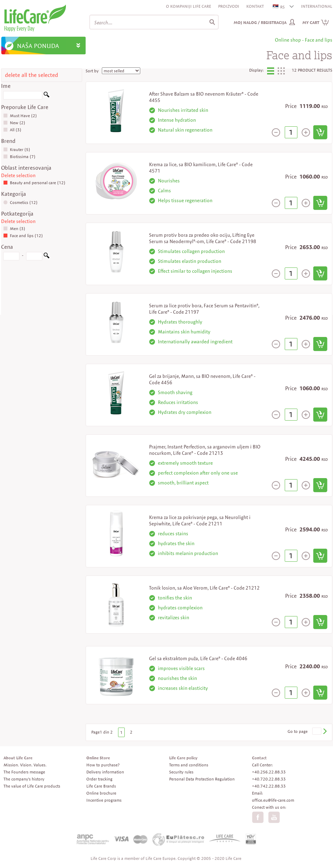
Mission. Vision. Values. (25, 765)
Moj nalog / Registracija (260, 22)
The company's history (24, 779)
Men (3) (14, 228)
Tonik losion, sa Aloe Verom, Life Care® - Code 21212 (204, 588)
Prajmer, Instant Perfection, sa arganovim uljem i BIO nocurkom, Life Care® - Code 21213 (205, 450)
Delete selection (18, 175)
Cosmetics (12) (20, 202)
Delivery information (105, 772)
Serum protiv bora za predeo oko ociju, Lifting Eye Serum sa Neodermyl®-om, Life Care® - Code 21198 (203, 238)
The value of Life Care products (32, 786)
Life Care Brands (101, 786)
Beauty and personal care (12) (34, 183)
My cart (316, 22)
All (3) (12, 130)
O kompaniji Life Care (189, 6)
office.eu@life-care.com (273, 800)
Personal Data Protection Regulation (202, 779)
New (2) (14, 123)
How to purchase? (103, 765)
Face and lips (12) (23, 236)
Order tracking (99, 779)
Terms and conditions (189, 765)
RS (279, 7)
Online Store (98, 758)
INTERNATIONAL (317, 6)
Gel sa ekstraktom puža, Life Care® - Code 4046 (198, 658)
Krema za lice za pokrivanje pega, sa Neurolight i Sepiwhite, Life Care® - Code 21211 (200, 520)
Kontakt (255, 6)
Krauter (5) (17, 149)
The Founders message (24, 772)
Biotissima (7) (19, 156)
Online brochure (101, 793)
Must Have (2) (20, 116)
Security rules (181, 772)
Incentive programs (104, 800)
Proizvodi (229, 6)
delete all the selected (32, 75)
